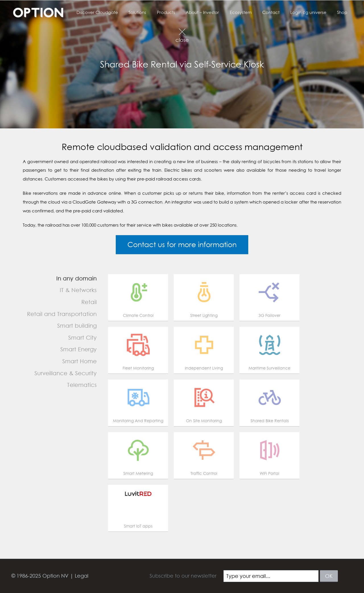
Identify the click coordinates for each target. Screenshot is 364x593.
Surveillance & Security (66, 373)
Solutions (151, 12)
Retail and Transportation (62, 314)
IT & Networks (78, 290)
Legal (82, 576)
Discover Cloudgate (113, 12)
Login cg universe (312, 12)
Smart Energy (78, 349)
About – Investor (212, 12)
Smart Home (79, 361)
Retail (89, 302)
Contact (276, 12)
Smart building (77, 326)
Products (178, 12)
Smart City (82, 337)
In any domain (76, 278)
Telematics (82, 385)
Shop (343, 12)
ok (329, 576)
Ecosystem (248, 12)
